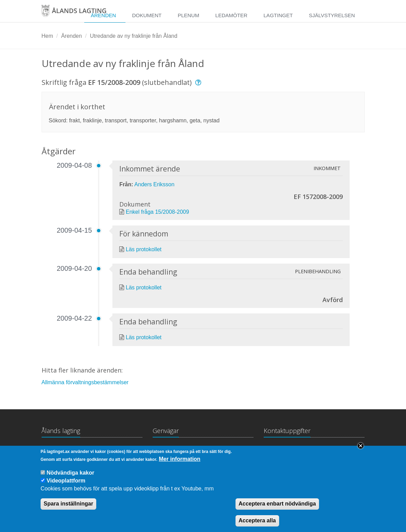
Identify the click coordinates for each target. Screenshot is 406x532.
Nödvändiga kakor (71, 479)
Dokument (147, 15)
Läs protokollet (144, 249)
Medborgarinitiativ (230, 451)
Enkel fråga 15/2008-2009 (157, 212)
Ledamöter (231, 15)
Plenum (189, 15)
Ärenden (72, 36)
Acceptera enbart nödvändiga (277, 510)
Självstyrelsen (332, 15)
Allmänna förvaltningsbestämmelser (85, 382)
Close (361, 452)
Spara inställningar (68, 510)
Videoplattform (66, 487)
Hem (47, 36)
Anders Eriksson (155, 184)
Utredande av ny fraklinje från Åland (133, 36)
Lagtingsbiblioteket (175, 451)
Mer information (180, 465)
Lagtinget (278, 15)
